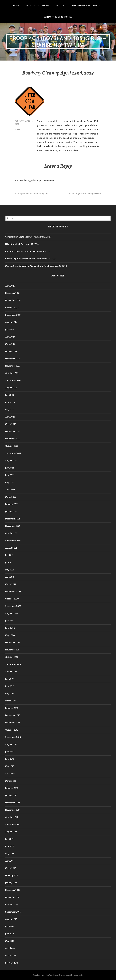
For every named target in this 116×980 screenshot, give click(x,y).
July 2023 (10, 395)
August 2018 (11, 744)
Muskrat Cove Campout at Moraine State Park (26, 266)
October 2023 (12, 373)
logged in (31, 180)
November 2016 (13, 897)
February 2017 (12, 875)
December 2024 (13, 293)
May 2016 (10, 941)
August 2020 (11, 613)
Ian (19, 129)
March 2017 (10, 868)
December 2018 (13, 715)
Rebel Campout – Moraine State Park (22, 259)
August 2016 (11, 919)
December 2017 (13, 803)
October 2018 (12, 730)
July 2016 (9, 926)
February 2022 (12, 504)
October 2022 (12, 446)
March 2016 (11, 955)
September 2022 (13, 453)
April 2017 (10, 861)
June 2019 (10, 686)
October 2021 (12, 533)
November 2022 (13, 439)
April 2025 (10, 286)
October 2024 (12, 308)
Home (16, 6)
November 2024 (13, 300)
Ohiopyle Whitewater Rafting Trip (32, 194)
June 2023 (10, 402)
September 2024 (13, 315)
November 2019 (13, 650)
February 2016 (12, 963)
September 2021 (13, 541)
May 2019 (10, 693)
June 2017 (10, 846)
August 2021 (11, 548)
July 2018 (9, 752)
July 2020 (10, 621)
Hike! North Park (13, 244)
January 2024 (11, 351)
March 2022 (11, 497)
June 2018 (10, 759)
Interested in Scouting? (84, 6)
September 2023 (13, 380)
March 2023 (11, 424)
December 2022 (13, 431)
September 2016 (13, 912)
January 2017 (11, 883)
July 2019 (9, 679)
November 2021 (13, 526)
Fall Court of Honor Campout (19, 251)
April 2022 (10, 490)
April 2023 (10, 417)
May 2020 (10, 635)
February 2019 (12, 708)
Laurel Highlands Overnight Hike (84, 194)
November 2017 (13, 810)
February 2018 (12, 788)
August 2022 (11, 460)
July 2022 (10, 468)
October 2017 (12, 817)
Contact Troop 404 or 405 (58, 17)
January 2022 (11, 511)
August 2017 (11, 832)
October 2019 (12, 657)
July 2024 (10, 329)
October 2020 (12, 599)
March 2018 (11, 781)
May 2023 (10, 409)
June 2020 (10, 628)
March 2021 (10, 584)
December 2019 (13, 642)
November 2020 (13, 592)
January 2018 (11, 795)
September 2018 (13, 737)
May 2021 (10, 570)
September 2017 (13, 825)
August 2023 (11, 388)
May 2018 (10, 766)
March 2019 (11, 701)
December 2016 (13, 890)
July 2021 (9, 555)
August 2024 (11, 322)
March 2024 (11, 344)
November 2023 (13, 366)
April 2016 (10, 948)
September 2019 (13, 664)
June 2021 (10, 562)
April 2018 (10, 774)
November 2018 (13, 723)
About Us (31, 6)
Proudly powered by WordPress (45, 975)
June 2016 (10, 934)
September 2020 (13, 606)
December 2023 (13, 359)
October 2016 (12, 905)
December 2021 (13, 519)
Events (46, 6)
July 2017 (9, 839)
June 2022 (10, 475)
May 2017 (10, 854)
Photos (60, 6)
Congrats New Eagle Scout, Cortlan (22, 237)
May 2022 (10, 482)
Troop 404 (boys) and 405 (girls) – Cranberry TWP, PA (58, 42)
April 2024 (10, 337)
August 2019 (11, 672)
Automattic (78, 975)
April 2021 (10, 577)
